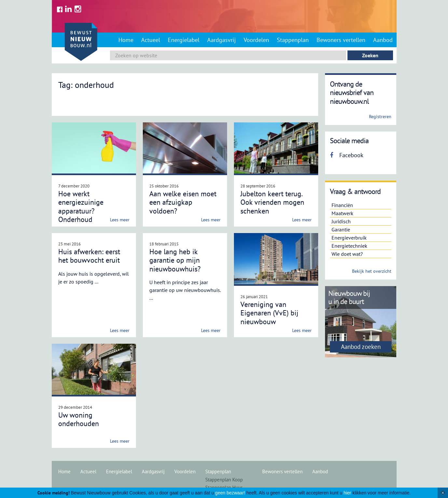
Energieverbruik (349, 238)
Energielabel (184, 40)
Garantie (341, 229)
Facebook (347, 155)
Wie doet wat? (347, 254)
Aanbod (383, 40)
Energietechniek (349, 246)
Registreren (380, 117)
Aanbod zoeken (361, 347)
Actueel (151, 40)
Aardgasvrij (222, 40)
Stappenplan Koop (224, 480)
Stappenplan (293, 40)
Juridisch (341, 221)
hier (347, 493)
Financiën (342, 205)
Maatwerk (342, 213)
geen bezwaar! (230, 493)
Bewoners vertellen (341, 40)
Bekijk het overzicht (372, 271)
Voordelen (256, 40)
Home (126, 40)
